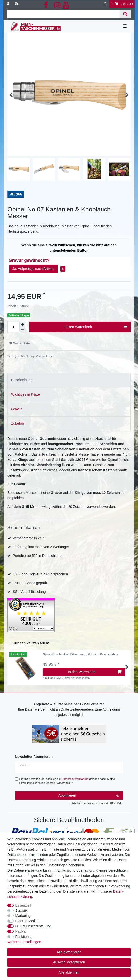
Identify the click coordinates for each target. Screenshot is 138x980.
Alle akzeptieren (69, 952)
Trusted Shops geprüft (30, 583)
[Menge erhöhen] (22, 324)
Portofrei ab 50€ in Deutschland (37, 556)
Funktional (23, 937)
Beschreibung (22, 380)
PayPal (21, 931)
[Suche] (125, 14)
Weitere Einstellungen (24, 942)
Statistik (21, 910)
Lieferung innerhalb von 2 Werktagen (41, 547)
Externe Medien (28, 921)
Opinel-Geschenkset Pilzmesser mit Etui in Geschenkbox (80, 654)
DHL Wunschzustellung (33, 926)
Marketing (23, 916)
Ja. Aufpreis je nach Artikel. (33, 269)
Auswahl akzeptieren (69, 962)
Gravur (17, 409)
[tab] (69, 380)
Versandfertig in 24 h (29, 538)
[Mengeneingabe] (13, 327)
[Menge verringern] (22, 330)
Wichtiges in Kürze (26, 394)
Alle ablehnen (69, 972)
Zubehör (18, 423)
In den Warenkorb (96, 327)
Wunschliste (19, 343)
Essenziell (23, 905)
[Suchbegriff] (63, 14)
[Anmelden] (9, 4)
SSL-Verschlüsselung (29, 592)
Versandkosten (45, 356)
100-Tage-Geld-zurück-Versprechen (40, 574)
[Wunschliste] (106, 4)
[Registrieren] (17, 4)
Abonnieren (89, 796)
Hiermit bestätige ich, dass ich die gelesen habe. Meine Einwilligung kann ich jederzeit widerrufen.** (67, 781)
